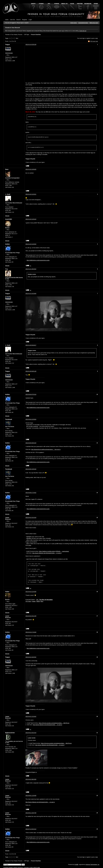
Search (18, 20)
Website (7, 216)
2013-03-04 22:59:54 (31, 419)
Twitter (34, 600)
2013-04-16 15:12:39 (31, 615)
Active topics (74, 23)
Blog (42, 600)
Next (17, 38)
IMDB (38, 600)
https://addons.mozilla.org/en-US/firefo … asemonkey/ (54, 551)
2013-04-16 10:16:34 (31, 518)
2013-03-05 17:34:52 (31, 493)
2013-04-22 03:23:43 (31, 732)
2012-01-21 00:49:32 (31, 269)
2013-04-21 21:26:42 (31, 715)
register (88, 38)
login (84, 38)
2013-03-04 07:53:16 (31, 394)
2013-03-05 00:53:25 (31, 443)
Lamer (7, 518)
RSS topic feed (94, 41)
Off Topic (27, 35)
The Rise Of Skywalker (46, 599)
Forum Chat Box (36, 35)
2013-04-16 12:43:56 (31, 591)
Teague (8, 45)
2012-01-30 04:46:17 (31, 345)
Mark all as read (94, 23)
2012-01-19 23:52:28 (31, 45)
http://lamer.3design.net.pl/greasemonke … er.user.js (47, 553)
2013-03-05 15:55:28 (31, 469)
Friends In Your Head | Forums (14, 35)
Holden (7, 244)
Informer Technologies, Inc (93, 863)
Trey (7, 269)
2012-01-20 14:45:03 (31, 244)
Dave (7, 169)
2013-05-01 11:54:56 (31, 795)
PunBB (76, 863)
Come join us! (83, 31)
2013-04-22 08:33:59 (31, 778)
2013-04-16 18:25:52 (31, 656)
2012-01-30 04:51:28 (31, 371)
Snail (9, 194)
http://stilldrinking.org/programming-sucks (38, 260)
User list (12, 20)
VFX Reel (28, 600)
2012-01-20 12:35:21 (31, 194)
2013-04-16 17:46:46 (31, 631)
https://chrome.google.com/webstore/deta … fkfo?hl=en (54, 722)
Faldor (7, 591)
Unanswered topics (83, 23)
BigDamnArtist (10, 732)
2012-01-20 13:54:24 (31, 219)
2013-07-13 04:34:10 (31, 828)
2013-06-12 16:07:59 (31, 812)
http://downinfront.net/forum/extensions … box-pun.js (46, 449)
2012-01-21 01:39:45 (31, 294)
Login (30, 20)
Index (7, 20)
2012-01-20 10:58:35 (31, 169)
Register (25, 20)
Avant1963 (9, 219)
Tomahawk (9, 419)
